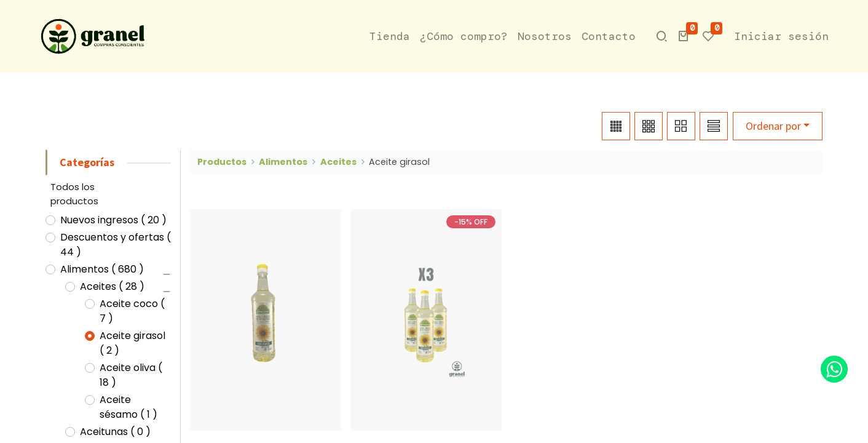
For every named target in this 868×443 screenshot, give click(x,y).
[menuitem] (390, 37)
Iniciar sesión (781, 36)
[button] (684, 36)
